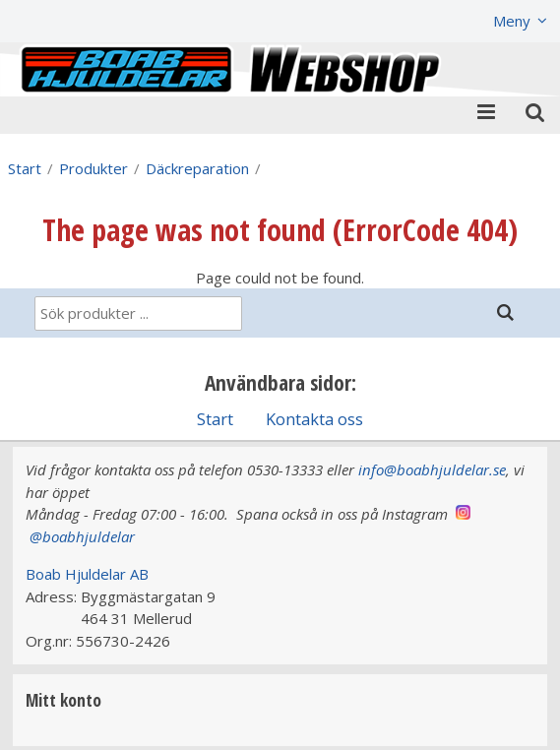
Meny (512, 21)
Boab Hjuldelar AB (87, 574)
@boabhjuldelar (82, 536)
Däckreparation (197, 168)
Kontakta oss (314, 419)
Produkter (93, 168)
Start (25, 168)
